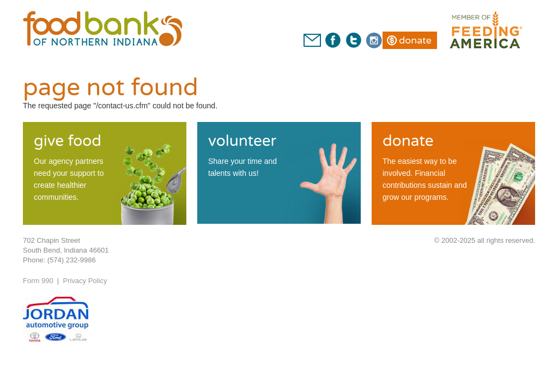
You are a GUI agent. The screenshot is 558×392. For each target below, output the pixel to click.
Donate (415, 40)
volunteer (242, 141)
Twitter (353, 40)
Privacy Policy (85, 281)
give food (68, 141)
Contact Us (312, 40)
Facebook (333, 40)
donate (408, 141)
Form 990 (38, 281)
